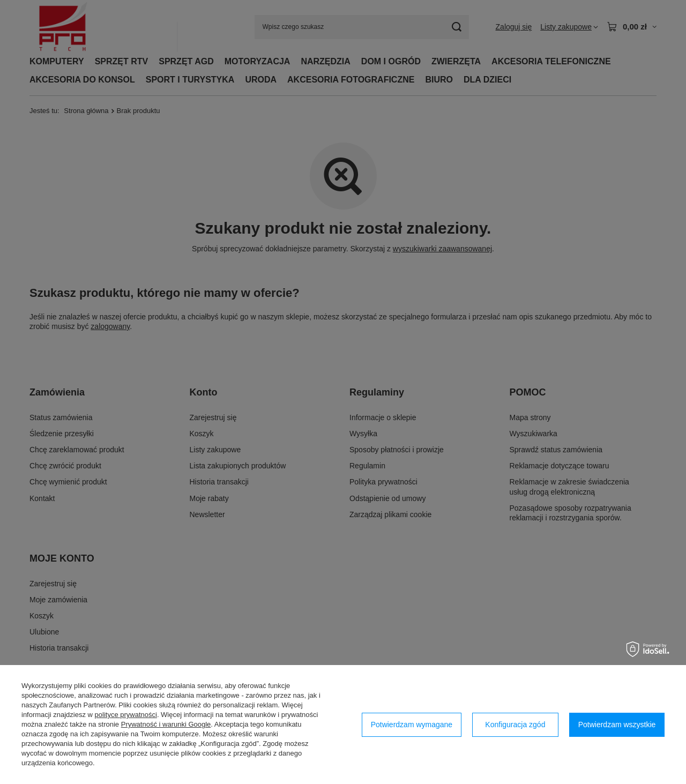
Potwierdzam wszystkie (617, 725)
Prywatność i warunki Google (166, 724)
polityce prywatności (126, 715)
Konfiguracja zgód (515, 725)
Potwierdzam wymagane (412, 725)
